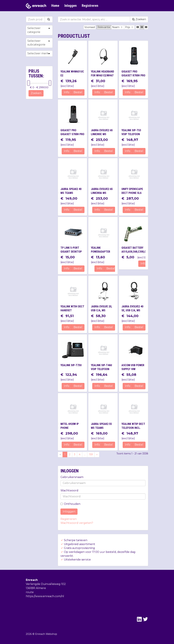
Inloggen (71, 6)
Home (55, 6)
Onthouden (70, 504)
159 (91, 454)
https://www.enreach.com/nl (45, 596)
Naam (118, 27)
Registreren (90, 6)
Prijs (129, 27)
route (30, 592)
